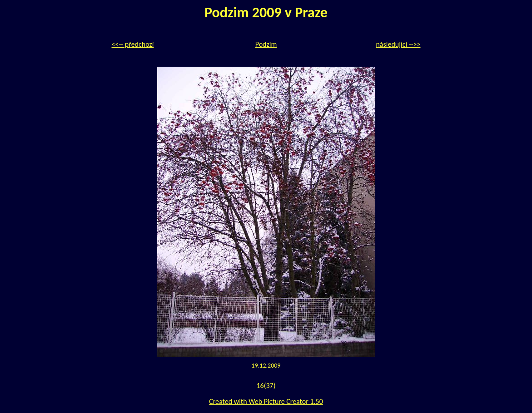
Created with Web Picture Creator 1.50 (266, 401)
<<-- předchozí (133, 44)
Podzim (266, 44)
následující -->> (398, 44)
